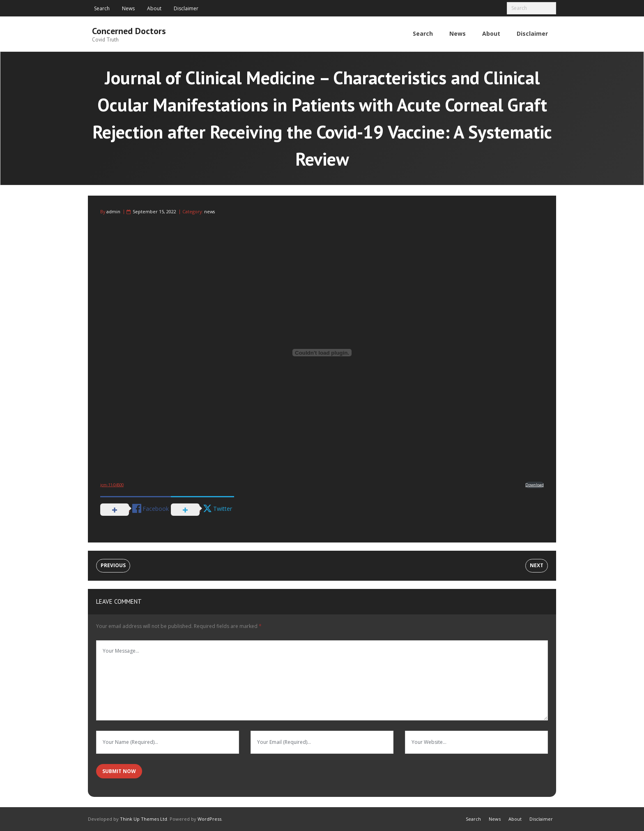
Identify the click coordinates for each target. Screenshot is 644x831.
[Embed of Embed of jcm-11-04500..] (322, 352)
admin (113, 211)
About (154, 8)
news (209, 211)
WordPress (209, 818)
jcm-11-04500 (112, 484)
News (128, 8)
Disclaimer (186, 8)
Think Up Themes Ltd (144, 818)
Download (535, 484)
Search (102, 8)
